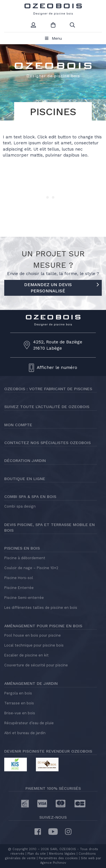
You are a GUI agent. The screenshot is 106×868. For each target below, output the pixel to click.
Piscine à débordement (25, 558)
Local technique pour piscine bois (34, 645)
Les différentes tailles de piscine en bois (41, 608)
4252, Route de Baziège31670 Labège (58, 345)
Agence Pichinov (53, 863)
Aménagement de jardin (31, 683)
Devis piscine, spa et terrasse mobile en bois (49, 527)
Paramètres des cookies (58, 858)
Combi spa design (20, 506)
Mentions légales (62, 854)
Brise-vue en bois (20, 713)
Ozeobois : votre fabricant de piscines (48, 389)
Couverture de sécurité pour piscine (36, 665)
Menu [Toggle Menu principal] (53, 38)
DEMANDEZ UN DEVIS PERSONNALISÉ (62, 287)
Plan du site (36, 854)
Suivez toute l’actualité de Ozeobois (47, 407)
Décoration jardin (25, 461)
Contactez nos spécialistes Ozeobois (47, 443)
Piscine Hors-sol (19, 578)
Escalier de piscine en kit (26, 655)
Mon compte (18, 425)
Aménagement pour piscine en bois (43, 626)
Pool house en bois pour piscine (33, 635)
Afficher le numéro (57, 368)
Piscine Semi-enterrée (24, 598)
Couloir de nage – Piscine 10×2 (31, 568)
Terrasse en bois (19, 703)
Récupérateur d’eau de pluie (29, 723)
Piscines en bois (22, 548)
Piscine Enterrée (19, 588)
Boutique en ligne (25, 479)
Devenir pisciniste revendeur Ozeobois (48, 751)
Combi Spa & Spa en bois (30, 497)
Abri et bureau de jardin (25, 733)
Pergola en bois (18, 693)
